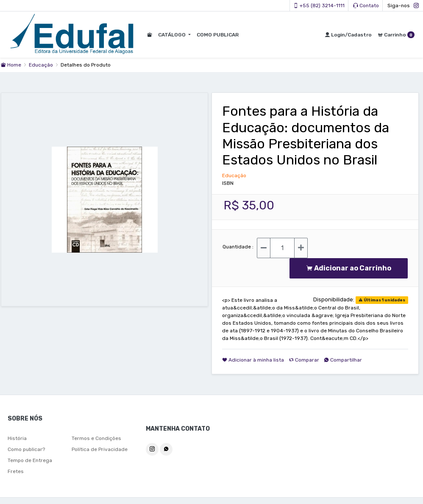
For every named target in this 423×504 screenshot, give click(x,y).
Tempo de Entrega (30, 460)
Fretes (16, 471)
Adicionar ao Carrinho (349, 268)
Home (11, 65)
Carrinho (396, 35)
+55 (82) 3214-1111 (319, 6)
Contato (366, 6)
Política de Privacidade (100, 449)
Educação (42, 65)
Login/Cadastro (348, 35)
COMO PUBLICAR (217, 35)
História (17, 438)
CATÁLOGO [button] (172, 35)
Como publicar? (26, 449)
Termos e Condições (96, 438)
